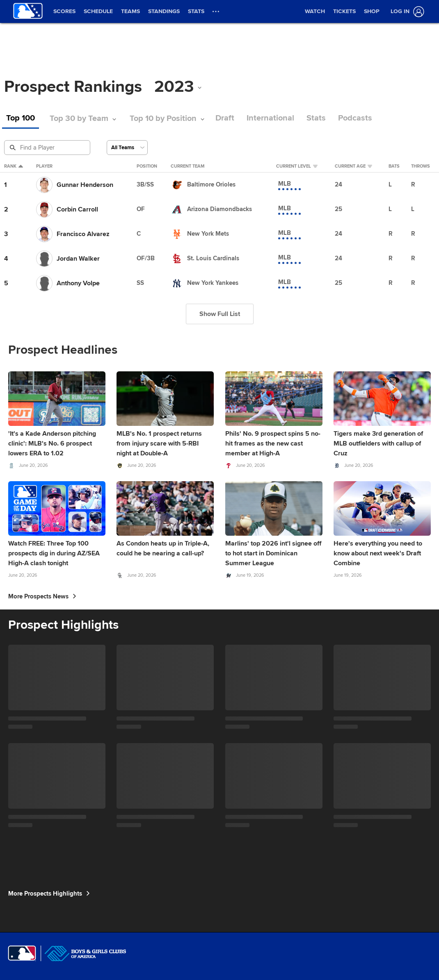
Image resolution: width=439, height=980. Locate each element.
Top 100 (21, 118)
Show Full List (220, 314)
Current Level (297, 166)
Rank (14, 166)
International (270, 118)
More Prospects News (42, 596)
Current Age (353, 166)
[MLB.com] (22, 953)
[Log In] (406, 12)
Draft (225, 118)
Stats (316, 118)
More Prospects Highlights (49, 894)
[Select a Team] (127, 148)
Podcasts (355, 118)
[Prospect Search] (48, 148)
